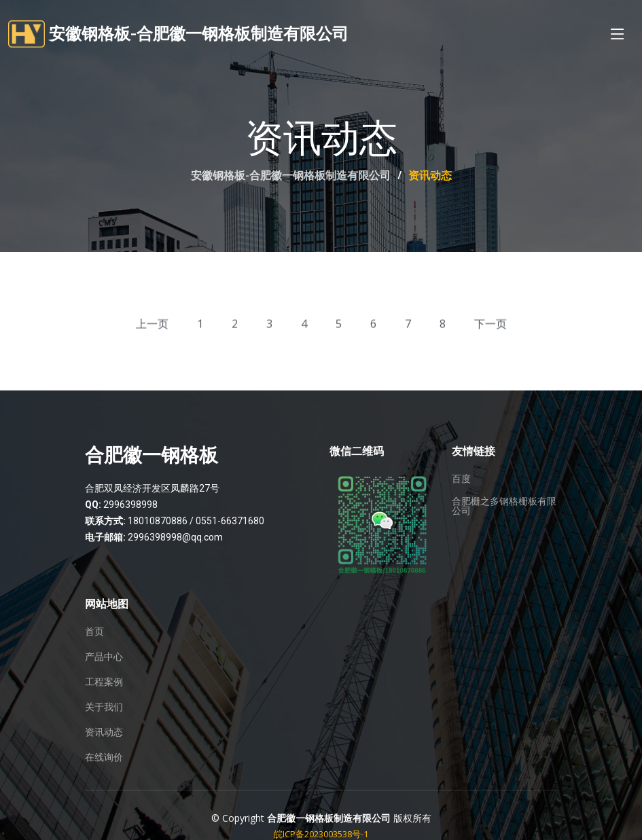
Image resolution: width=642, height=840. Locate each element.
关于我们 (104, 707)
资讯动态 (104, 732)
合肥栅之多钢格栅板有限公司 (504, 506)
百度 (461, 479)
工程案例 (104, 682)
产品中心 (104, 657)
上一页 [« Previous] (152, 326)
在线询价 (104, 757)
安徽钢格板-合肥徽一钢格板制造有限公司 (291, 175)
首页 (94, 632)
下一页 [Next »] (491, 326)
